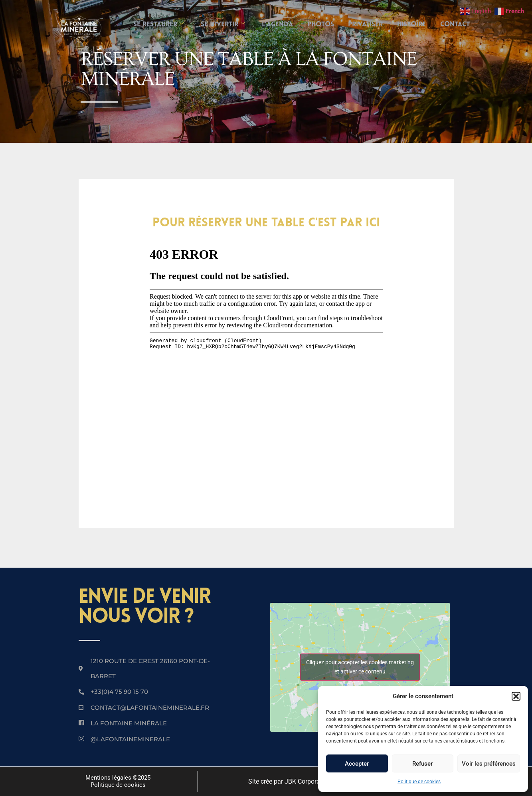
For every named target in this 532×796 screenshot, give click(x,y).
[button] (516, 696)
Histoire (415, 25)
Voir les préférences (489, 764)
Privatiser (367, 25)
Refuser (422, 764)
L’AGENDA (276, 25)
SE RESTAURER (154, 25)
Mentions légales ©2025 (118, 778)
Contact (460, 25)
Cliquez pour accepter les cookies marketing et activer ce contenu (360, 667)
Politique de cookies (419, 782)
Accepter (357, 764)
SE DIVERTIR (220, 25)
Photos (321, 25)
